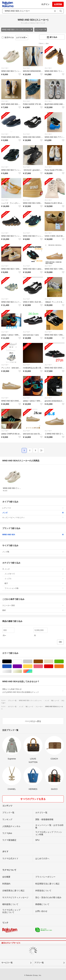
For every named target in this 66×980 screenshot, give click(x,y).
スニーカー (41, 30)
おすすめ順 (22, 37)
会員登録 (58, 4)
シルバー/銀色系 (12, 671)
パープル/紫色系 (22, 666)
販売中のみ (8, 37)
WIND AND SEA (33, 535)
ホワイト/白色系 (22, 661)
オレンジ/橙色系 (64, 666)
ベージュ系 (53, 661)
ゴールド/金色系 (22, 671)
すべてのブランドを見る (33, 799)
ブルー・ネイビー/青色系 (12, 666)
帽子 (34, 583)
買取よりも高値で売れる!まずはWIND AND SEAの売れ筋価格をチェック (33, 691)
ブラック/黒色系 (12, 661)
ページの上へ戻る (33, 721)
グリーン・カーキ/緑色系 (64, 661)
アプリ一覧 (39, 963)
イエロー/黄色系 (32, 666)
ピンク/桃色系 (43, 666)
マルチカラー (32, 671)
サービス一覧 (7, 963)
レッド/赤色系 (53, 666)
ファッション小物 (34, 588)
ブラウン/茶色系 (43, 661)
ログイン (45, 4)
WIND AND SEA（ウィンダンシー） (17, 30)
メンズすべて (34, 574)
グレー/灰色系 (32, 661)
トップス (34, 579)
